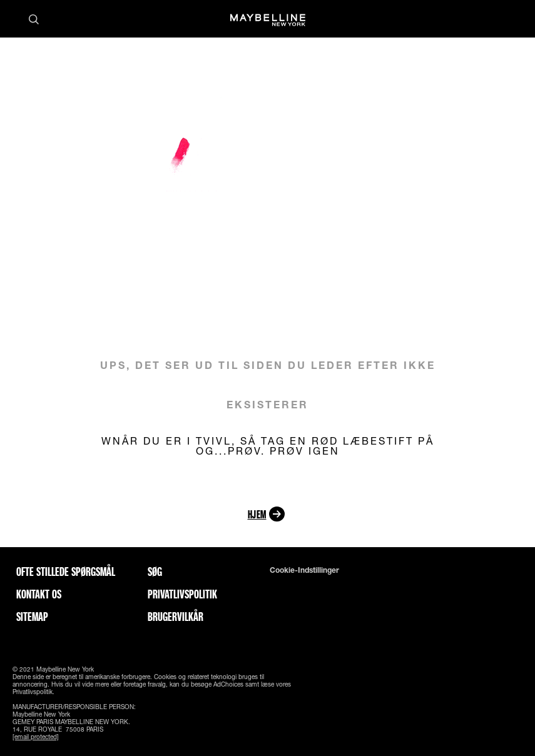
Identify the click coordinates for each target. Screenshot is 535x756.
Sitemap (32, 617)
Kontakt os (39, 594)
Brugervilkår (176, 617)
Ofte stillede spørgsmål (66, 572)
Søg (155, 572)
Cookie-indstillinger (304, 570)
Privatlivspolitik (182, 594)
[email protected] (36, 737)
